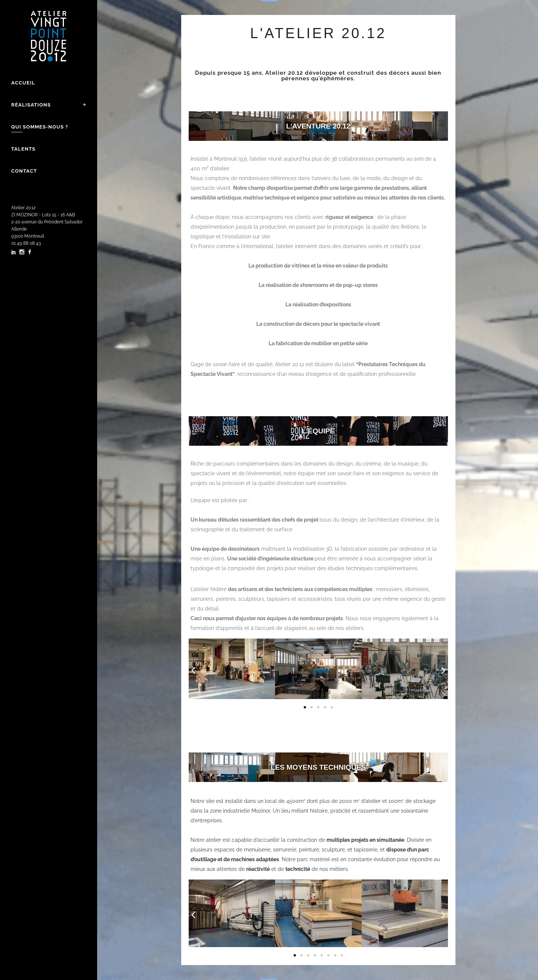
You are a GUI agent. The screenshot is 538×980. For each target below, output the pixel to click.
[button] (193, 670)
